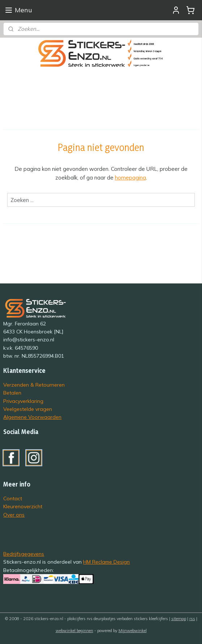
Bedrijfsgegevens (24, 554)
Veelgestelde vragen (28, 409)
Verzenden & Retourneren (34, 385)
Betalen (12, 393)
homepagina (130, 178)
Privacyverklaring (23, 401)
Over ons (14, 515)
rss (192, 619)
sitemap (179, 619)
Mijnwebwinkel (133, 631)
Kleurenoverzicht (23, 506)
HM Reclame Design (106, 562)
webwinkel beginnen (74, 631)
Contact (13, 498)
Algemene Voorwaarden (32, 417)
